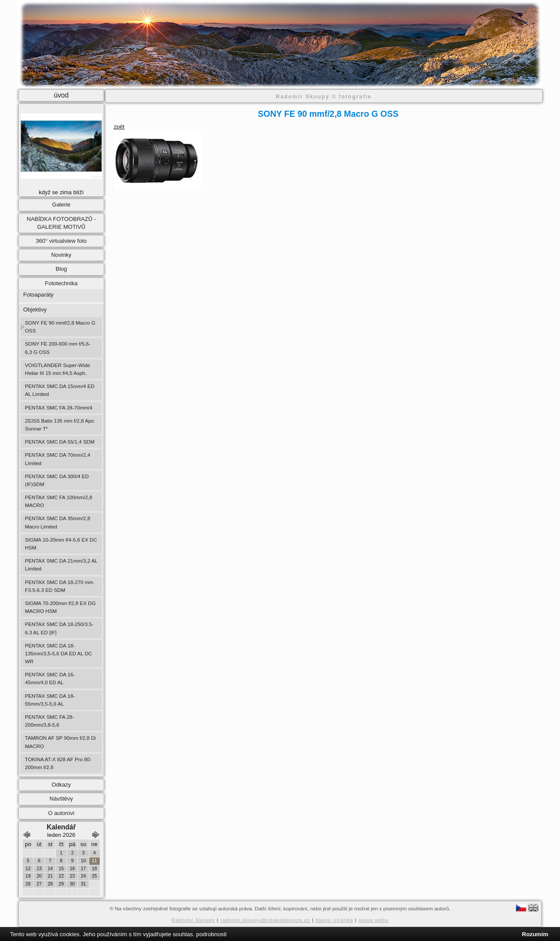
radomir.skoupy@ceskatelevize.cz (265, 920)
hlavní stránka (334, 920)
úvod (61, 95)
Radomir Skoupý (193, 920)
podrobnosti (211, 934)
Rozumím (535, 934)
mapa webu (373, 920)
